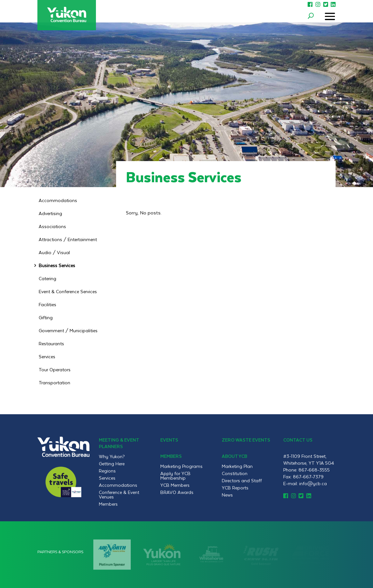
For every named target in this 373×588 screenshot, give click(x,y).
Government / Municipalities (68, 331)
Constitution (235, 473)
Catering (47, 279)
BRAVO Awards (177, 492)
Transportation (54, 383)
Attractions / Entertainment (68, 240)
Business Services (57, 266)
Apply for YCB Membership (175, 476)
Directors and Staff (242, 481)
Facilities (47, 305)
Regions (107, 471)
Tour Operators (55, 370)
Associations (52, 227)
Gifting (46, 318)
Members (108, 504)
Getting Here (112, 464)
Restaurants (51, 344)
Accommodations (58, 201)
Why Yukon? (112, 457)
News (227, 495)
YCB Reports (235, 488)
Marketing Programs (181, 466)
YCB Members (175, 485)
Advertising (50, 214)
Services (47, 357)
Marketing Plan (237, 466)
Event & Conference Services (68, 292)
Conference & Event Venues (119, 495)
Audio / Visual (54, 253)
